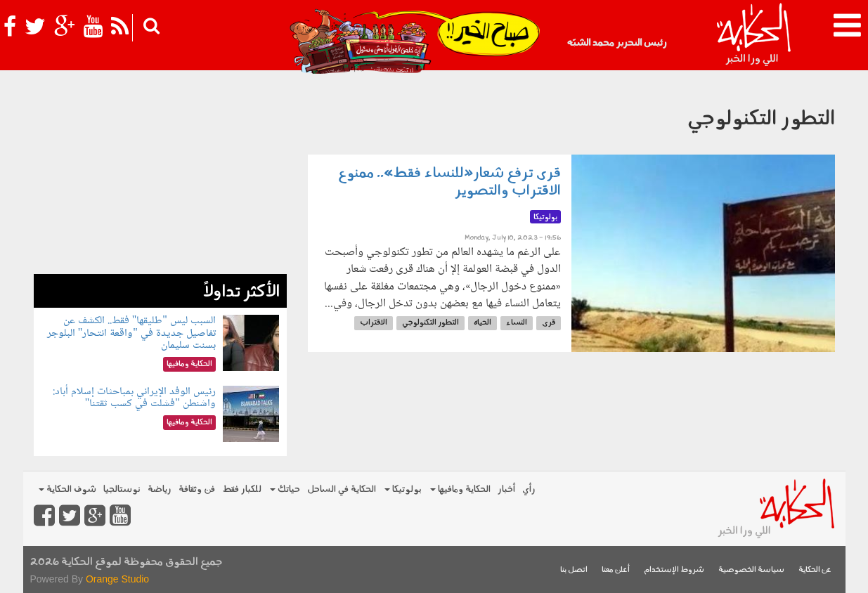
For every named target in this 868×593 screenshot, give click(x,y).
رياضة (160, 489)
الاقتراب (374, 323)
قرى (549, 323)
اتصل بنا (574, 570)
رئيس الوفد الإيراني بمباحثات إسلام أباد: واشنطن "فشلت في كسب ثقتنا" (134, 398)
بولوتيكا (403, 489)
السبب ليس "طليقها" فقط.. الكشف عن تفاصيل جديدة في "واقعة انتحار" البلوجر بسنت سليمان (131, 333)
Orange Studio (117, 579)
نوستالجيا (122, 489)
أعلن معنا (616, 570)
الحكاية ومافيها (460, 489)
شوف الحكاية (67, 489)
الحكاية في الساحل (342, 489)
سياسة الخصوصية (751, 570)
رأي (529, 489)
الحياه (482, 323)
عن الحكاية (815, 570)
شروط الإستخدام (674, 570)
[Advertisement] (160, 176)
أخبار (506, 489)
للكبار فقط (242, 489)
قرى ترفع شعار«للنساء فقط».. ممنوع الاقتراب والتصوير (449, 182)
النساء (517, 323)
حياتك (285, 489)
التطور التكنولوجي (430, 323)
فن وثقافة (197, 489)
